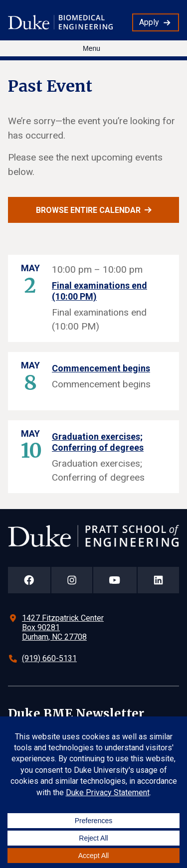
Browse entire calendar (88, 210)
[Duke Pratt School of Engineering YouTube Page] (115, 580)
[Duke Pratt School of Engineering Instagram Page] (72, 580)
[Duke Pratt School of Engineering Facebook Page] (29, 580)
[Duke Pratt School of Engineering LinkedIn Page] (159, 580)
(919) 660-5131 (49, 658)
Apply (149, 22)
